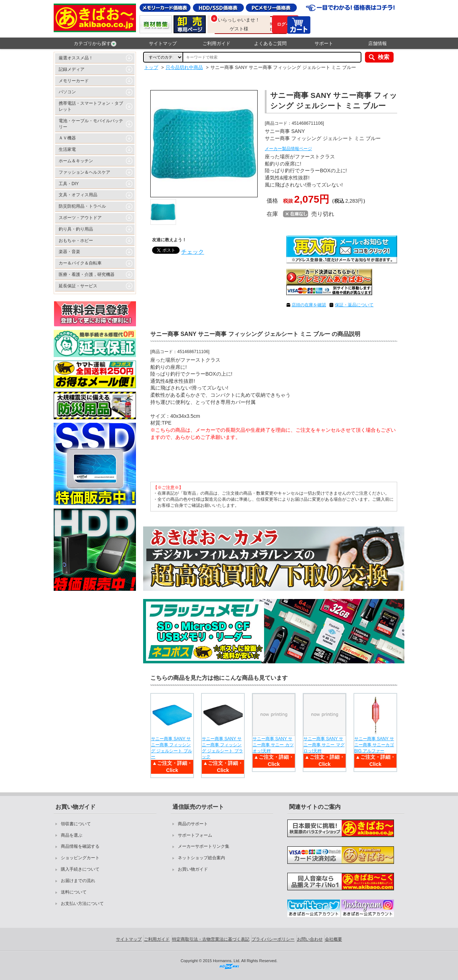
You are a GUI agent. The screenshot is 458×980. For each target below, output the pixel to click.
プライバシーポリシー (273, 939)
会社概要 (333, 939)
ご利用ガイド (216, 43)
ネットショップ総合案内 (201, 858)
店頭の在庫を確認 (309, 305)
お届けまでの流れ (78, 881)
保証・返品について (354, 305)
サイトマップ (163, 43)
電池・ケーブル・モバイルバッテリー (91, 124)
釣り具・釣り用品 (76, 229)
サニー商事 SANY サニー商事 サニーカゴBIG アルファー (374, 745)
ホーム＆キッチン (76, 161)
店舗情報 (377, 43)
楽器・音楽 (69, 252)
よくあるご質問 (270, 43)
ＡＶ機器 (67, 138)
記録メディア (72, 69)
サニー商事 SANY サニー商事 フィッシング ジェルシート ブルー (172, 748)
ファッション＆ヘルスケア (84, 172)
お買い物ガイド (193, 869)
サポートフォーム (195, 835)
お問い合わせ (310, 939)
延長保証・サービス (78, 286)
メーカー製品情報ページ (288, 149)
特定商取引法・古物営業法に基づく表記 (211, 939)
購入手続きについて (80, 869)
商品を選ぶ (72, 835)
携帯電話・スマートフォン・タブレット (91, 106)
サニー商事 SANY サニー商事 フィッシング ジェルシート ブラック (222, 748)
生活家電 (67, 149)
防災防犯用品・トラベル (82, 206)
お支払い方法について (82, 904)
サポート (324, 43)
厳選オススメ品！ (76, 58)
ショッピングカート (80, 858)
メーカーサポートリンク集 (204, 846)
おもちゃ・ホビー (76, 241)
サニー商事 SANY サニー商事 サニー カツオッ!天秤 (273, 745)
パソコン (67, 92)
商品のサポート (193, 824)
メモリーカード (74, 81)
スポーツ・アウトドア (80, 218)
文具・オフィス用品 (78, 195)
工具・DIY (69, 184)
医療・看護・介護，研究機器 (87, 274)
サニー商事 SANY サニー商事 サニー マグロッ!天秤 (324, 745)
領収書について (76, 824)
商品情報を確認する (80, 846)
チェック (193, 252)
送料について (74, 892)
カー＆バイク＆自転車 (80, 263)
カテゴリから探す (95, 44)
